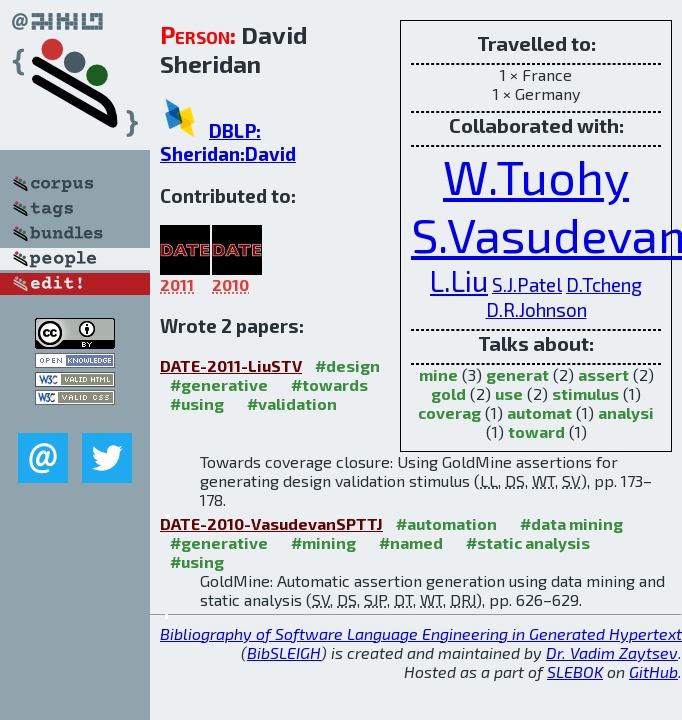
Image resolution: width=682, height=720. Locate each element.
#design (347, 365)
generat (517, 374)
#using (197, 403)
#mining (323, 542)
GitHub (653, 671)
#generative (219, 384)
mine (438, 374)
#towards (329, 384)
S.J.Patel (527, 284)
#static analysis (528, 542)
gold (448, 393)
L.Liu (459, 280)
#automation (446, 523)
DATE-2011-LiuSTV (231, 365)
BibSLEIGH (284, 652)
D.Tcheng (604, 284)
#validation (292, 403)
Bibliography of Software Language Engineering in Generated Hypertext (421, 633)
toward (536, 431)
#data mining (571, 523)
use (509, 393)
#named (411, 542)
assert (603, 374)
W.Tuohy (536, 176)
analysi (626, 412)
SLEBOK (575, 671)
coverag (449, 412)
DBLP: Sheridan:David (228, 142)
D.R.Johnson (536, 309)
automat (539, 412)
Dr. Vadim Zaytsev (612, 652)
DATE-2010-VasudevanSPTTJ (271, 523)
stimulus (585, 393)
